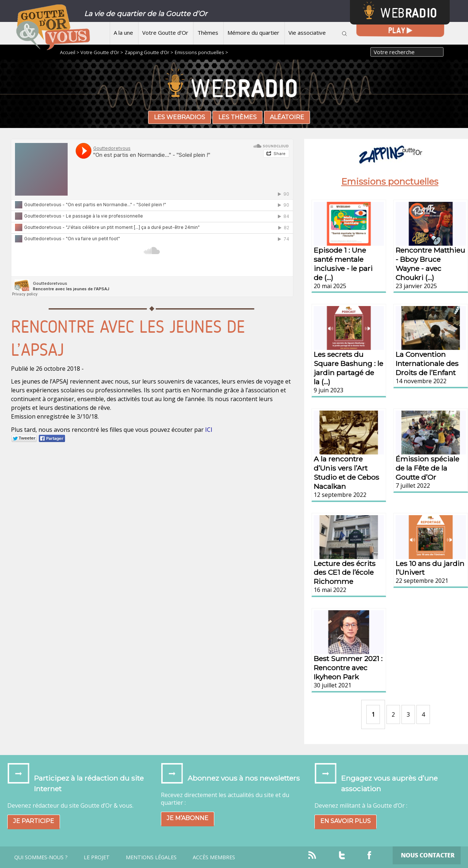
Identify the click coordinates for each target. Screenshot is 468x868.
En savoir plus (346, 821)
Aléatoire (287, 117)
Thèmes (208, 33)
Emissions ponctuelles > (201, 52)
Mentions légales (151, 857)
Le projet (97, 857)
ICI (209, 430)
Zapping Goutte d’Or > (149, 52)
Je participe (34, 821)
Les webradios (180, 117)
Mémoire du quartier (253, 33)
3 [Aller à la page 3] (408, 714)
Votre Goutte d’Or (165, 33)
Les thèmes (237, 117)
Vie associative (307, 33)
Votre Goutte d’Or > (102, 52)
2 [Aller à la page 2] (393, 714)
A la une (123, 33)
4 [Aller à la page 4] (423, 714)
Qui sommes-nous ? (41, 857)
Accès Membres (214, 857)
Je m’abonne (188, 818)
